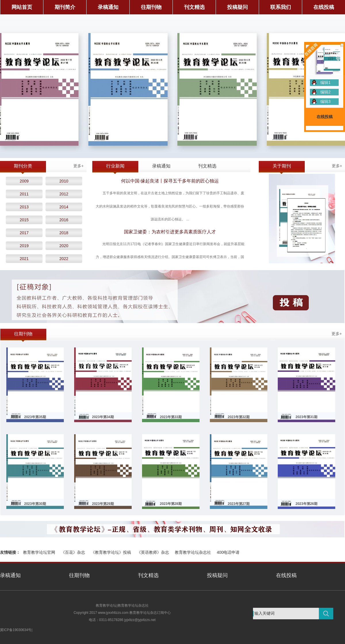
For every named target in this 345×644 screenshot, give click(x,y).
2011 (24, 194)
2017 (24, 233)
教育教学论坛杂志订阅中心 (150, 613)
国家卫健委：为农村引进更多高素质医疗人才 (170, 232)
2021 (24, 259)
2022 (64, 259)
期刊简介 (65, 7)
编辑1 (325, 82)
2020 (64, 246)
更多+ (78, 166)
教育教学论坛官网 (39, 552)
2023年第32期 (239, 417)
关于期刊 (282, 166)
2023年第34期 (103, 417)
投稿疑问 (237, 7)
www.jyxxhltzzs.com (113, 613)
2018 (64, 233)
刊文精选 (194, 7)
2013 (24, 207)
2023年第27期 (239, 504)
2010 (64, 181)
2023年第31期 (306, 417)
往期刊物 (151, 7)
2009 (24, 181)
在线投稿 (324, 7)
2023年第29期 (103, 504)
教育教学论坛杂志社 (193, 552)
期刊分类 (23, 166)
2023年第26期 (306, 504)
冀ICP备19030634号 (16, 630)
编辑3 (325, 101)
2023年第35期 (35, 417)
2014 (64, 207)
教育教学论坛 (106, 605)
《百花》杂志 (73, 552)
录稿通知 (108, 7)
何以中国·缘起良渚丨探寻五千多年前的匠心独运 (170, 181)
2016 (64, 220)
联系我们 (281, 7)
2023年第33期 (171, 417)
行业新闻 (115, 166)
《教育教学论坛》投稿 (111, 552)
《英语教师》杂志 (153, 552)
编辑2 (325, 92)
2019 (24, 246)
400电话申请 (228, 552)
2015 (24, 220)
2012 (64, 194)
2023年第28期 (171, 504)
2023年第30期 (35, 504)
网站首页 (22, 7)
